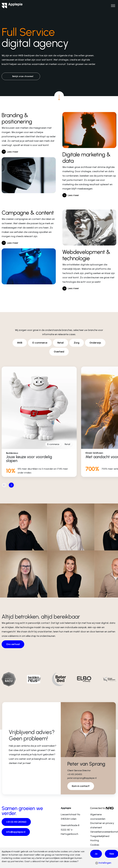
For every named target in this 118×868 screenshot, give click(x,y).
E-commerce (40, 343)
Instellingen (103, 863)
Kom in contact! (81, 786)
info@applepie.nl (16, 832)
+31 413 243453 (75, 774)
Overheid (59, 352)
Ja (96, 854)
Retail (61, 343)
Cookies (95, 845)
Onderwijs (95, 343)
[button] (11, 485)
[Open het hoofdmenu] (113, 5)
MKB (20, 343)
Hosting (95, 840)
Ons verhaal (13, 644)
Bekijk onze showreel (23, 76)
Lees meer (13, 152)
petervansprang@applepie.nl (82, 778)
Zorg (77, 343)
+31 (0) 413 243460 (16, 822)
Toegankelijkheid (100, 836)
